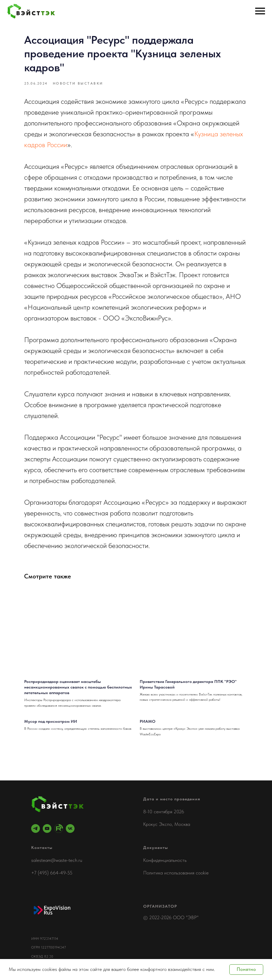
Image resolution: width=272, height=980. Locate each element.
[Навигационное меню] (260, 11)
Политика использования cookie (176, 873)
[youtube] (47, 828)
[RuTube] (59, 828)
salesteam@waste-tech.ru (57, 860)
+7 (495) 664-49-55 (52, 873)
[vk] (70, 828)
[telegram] (36, 828)
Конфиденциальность (165, 860)
